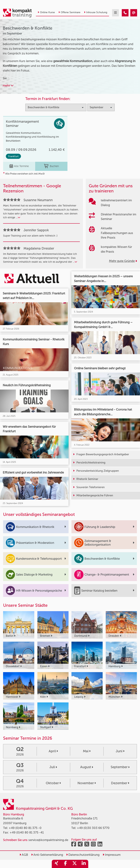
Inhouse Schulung (96, 12)
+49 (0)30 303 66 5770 (93, 828)
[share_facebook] (65, 864)
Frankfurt (13, 156)
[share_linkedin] (84, 864)
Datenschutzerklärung (83, 855)
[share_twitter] (75, 864)
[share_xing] (56, 864)
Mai (87, 751)
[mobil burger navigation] (115, 13)
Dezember (120, 783)
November (87, 783)
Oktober (53, 783)
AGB (24, 855)
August (87, 767)
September (120, 767)
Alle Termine (19, 166)
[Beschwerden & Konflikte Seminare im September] (125, 13)
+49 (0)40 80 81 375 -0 (25, 828)
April (53, 751)
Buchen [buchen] (51, 166)
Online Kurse (46, 12)
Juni (120, 751)
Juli (53, 767)
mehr (8, 85)
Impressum (112, 855)
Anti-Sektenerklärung (47, 855)
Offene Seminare (69, 12)
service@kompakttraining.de (48, 840)
